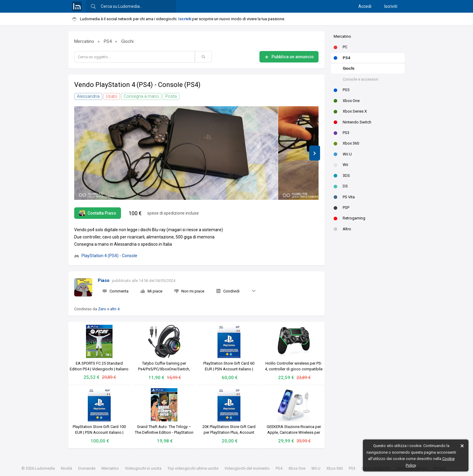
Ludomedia (45, 468)
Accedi (365, 6)
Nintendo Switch (352, 122)
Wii (341, 165)
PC (340, 47)
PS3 (341, 133)
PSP (341, 208)
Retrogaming (349, 218)
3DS (342, 176)
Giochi (348, 68)
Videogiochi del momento (247, 468)
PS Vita (344, 197)
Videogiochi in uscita (143, 468)
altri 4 (115, 309)
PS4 (342, 58)
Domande (87, 468)
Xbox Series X (350, 111)
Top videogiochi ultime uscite (193, 468)
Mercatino (342, 36)
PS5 (341, 90)
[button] (315, 153)
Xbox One (347, 101)
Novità (67, 468)
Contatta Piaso (98, 213)
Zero (102, 309)
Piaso (104, 280)
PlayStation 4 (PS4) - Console (106, 256)
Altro (342, 229)
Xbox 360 (346, 143)
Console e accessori (360, 79)
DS (341, 186)
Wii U (343, 154)
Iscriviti (391, 6)
